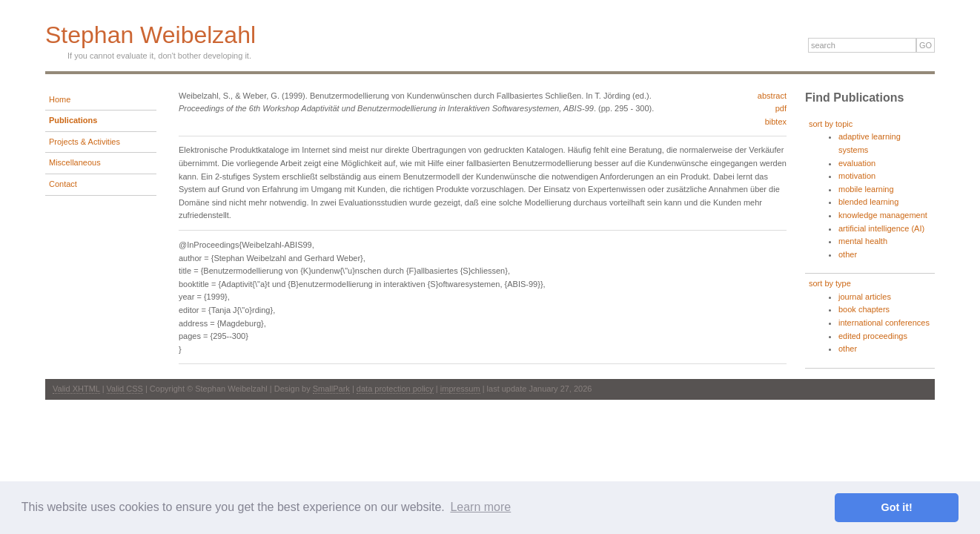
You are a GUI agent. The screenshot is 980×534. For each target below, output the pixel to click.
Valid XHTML (76, 389)
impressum (460, 389)
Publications (73, 120)
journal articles (865, 297)
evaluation (857, 163)
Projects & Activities (85, 142)
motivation (857, 176)
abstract (772, 96)
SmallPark (331, 389)
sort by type (830, 283)
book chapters (864, 309)
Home (60, 99)
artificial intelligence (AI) (881, 228)
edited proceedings (873, 336)
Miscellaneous (75, 162)
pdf (781, 108)
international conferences (884, 323)
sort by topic (831, 124)
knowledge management (883, 215)
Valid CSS (125, 389)
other (848, 254)
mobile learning (866, 189)
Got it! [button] (897, 507)
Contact (63, 184)
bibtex (776, 122)
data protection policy (395, 389)
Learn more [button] (480, 507)
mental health (863, 241)
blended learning (868, 202)
